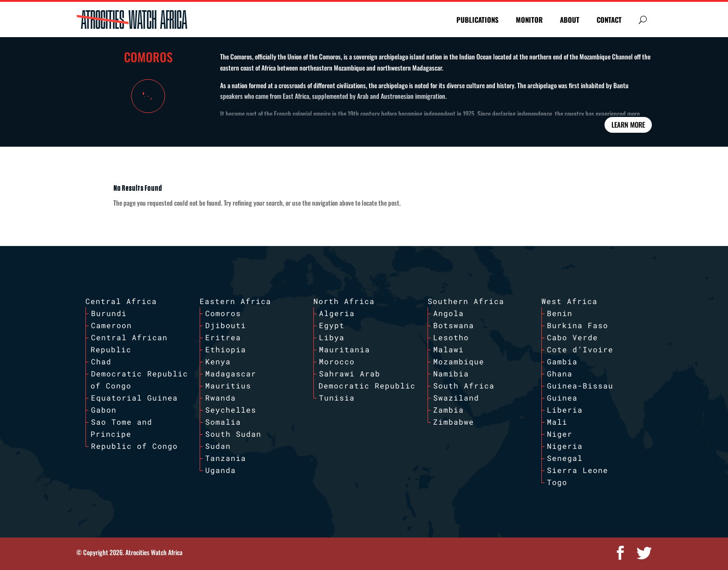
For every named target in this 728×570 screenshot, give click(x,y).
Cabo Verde (572, 337)
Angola (448, 313)
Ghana (560, 373)
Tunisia (337, 398)
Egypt (332, 325)
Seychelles (231, 410)
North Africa (344, 301)
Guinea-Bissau (580, 385)
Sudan (218, 446)
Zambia (448, 410)
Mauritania (344, 349)
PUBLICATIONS (478, 19)
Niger (560, 434)
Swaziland (456, 398)
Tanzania (226, 458)
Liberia (565, 410)
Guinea (562, 398)
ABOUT (570, 19)
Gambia (562, 361)
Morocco (337, 361)
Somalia (223, 422)
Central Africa (121, 301)
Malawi (448, 349)
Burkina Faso (578, 325)
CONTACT (609, 19)
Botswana (454, 325)
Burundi (109, 313)
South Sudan (233, 434)
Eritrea (223, 337)
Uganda (221, 470)
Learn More (628, 124)
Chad (101, 361)
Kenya (218, 361)
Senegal (565, 458)
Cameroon (111, 325)
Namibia (451, 373)
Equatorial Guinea (134, 398)
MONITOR (529, 19)
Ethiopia (226, 349)
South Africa (464, 385)
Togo (557, 482)
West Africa (569, 301)
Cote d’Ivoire (580, 349)
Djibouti (226, 325)
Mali (557, 422)
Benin (560, 313)
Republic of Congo (134, 446)
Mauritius (228, 385)
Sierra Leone (578, 470)
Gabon (104, 410)
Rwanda (221, 398)
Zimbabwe (454, 422)
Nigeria (565, 446)
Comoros (223, 313)
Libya (332, 337)
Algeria (337, 313)
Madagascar (231, 373)
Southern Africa (466, 301)
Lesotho (451, 337)
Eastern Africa (235, 301)
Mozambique (459, 361)
